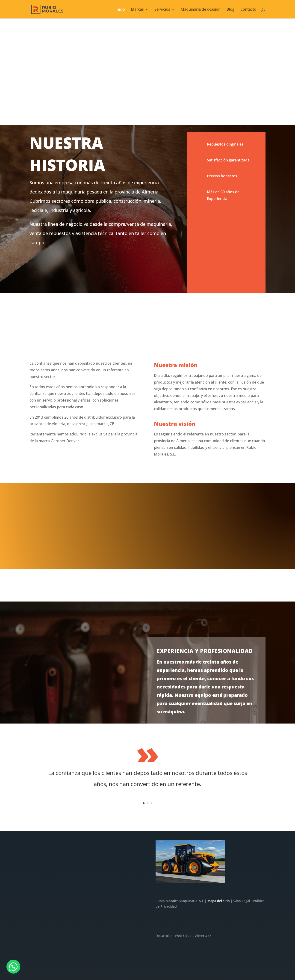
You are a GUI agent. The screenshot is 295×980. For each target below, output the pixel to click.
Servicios (162, 10)
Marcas (137, 10)
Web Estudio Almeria (191, 936)
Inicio (120, 10)
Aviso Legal (241, 901)
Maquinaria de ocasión (201, 10)
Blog (230, 10)
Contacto (248, 10)
